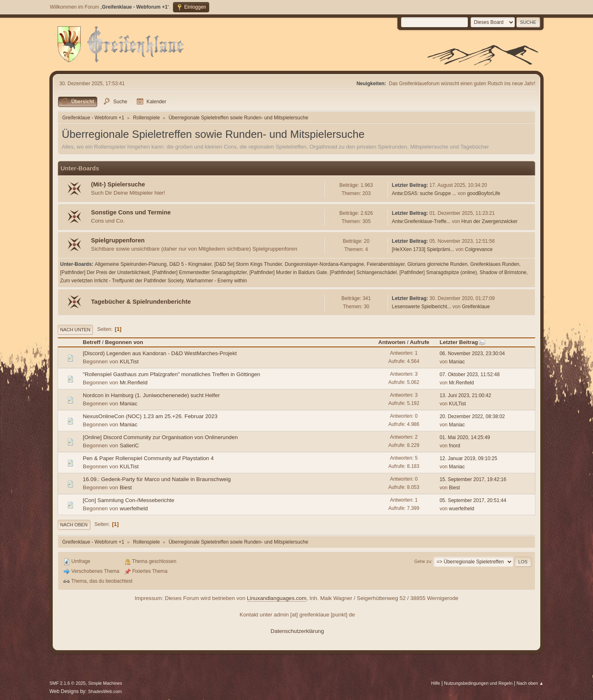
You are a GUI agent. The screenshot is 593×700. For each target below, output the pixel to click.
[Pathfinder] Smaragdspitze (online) (438, 272)
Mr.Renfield (134, 383)
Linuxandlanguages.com (277, 598)
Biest (126, 487)
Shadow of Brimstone (503, 272)
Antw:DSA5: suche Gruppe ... (424, 193)
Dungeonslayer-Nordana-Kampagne (324, 264)
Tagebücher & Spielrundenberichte (141, 302)
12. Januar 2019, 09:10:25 (468, 458)
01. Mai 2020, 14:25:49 (465, 437)
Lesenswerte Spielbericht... (422, 307)
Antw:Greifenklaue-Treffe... (421, 221)
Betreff (92, 342)
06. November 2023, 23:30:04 (472, 353)
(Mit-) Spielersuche (118, 184)
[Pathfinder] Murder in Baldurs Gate (288, 272)
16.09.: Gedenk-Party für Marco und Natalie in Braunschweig (157, 479)
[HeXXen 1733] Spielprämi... (423, 249)
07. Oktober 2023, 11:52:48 (469, 374)
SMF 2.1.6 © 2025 (68, 683)
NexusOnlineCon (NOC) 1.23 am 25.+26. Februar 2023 (150, 416)
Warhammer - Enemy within (216, 281)
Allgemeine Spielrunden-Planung (131, 264)
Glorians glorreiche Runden (437, 264)
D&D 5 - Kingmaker (190, 264)
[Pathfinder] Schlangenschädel (363, 272)
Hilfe (436, 683)
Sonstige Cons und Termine (131, 212)
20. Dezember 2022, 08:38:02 (472, 416)
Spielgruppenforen (118, 240)
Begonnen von (124, 342)
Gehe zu (423, 561)
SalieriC (130, 445)
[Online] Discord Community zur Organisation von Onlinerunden (160, 437)
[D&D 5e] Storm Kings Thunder (248, 264)
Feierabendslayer (386, 264)
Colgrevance (479, 249)
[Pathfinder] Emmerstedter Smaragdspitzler (200, 272)
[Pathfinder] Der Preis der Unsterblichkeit (105, 272)
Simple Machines (105, 683)
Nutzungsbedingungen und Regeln (478, 683)
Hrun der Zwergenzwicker (489, 221)
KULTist (129, 362)
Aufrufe (419, 342)
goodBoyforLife (484, 193)
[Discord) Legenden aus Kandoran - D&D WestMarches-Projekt (160, 353)
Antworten (392, 342)
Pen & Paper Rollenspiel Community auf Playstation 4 (148, 458)
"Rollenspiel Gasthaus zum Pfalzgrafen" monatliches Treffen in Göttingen (172, 374)
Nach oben (74, 525)
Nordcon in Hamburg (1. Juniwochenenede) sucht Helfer (151, 395)
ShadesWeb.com (105, 691)
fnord (454, 446)
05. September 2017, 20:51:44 (473, 500)
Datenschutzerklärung (297, 631)
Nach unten (75, 330)
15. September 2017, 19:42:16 (473, 479)
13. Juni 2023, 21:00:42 (465, 395)
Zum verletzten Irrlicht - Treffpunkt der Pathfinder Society (122, 281)
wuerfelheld (134, 508)
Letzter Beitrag (462, 342)
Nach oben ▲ (530, 683)
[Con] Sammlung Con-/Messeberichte (128, 500)
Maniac (457, 362)
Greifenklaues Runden (495, 264)
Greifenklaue (476, 307)
